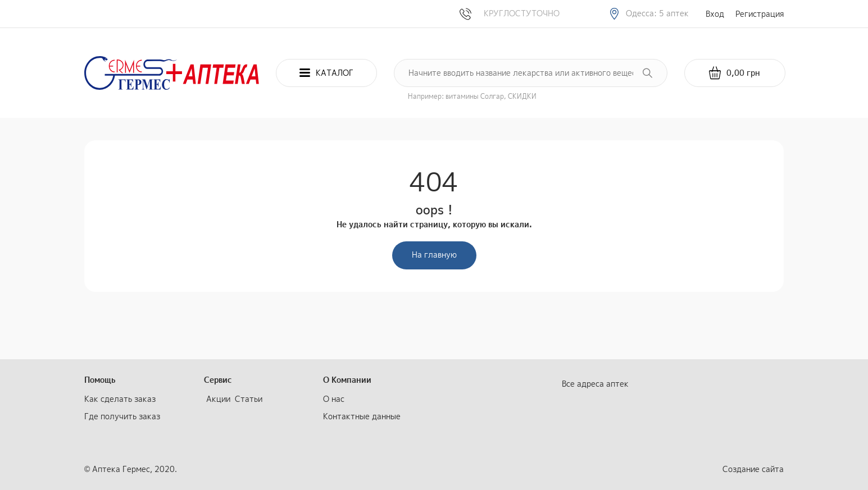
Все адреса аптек (595, 384)
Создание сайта (753, 469)
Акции (218, 399)
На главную (434, 255)
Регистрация (760, 14)
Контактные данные (362, 416)
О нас (334, 399)
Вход (715, 14)
